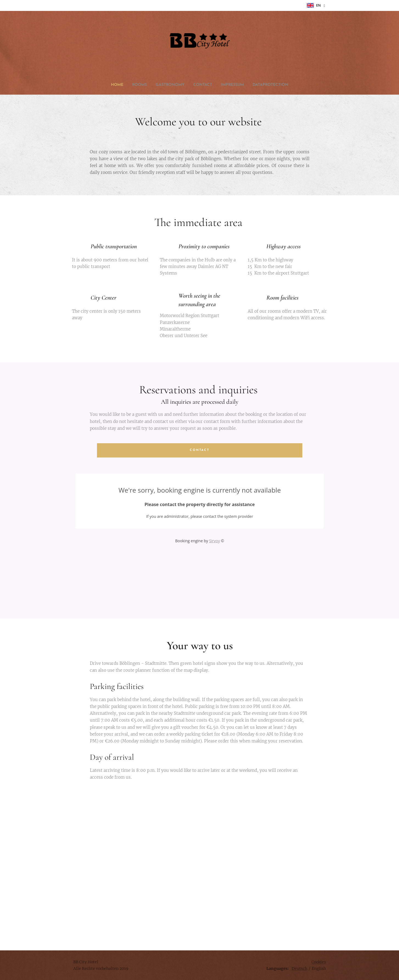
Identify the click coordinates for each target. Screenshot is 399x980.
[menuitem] (180, 85)
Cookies (319, 962)
